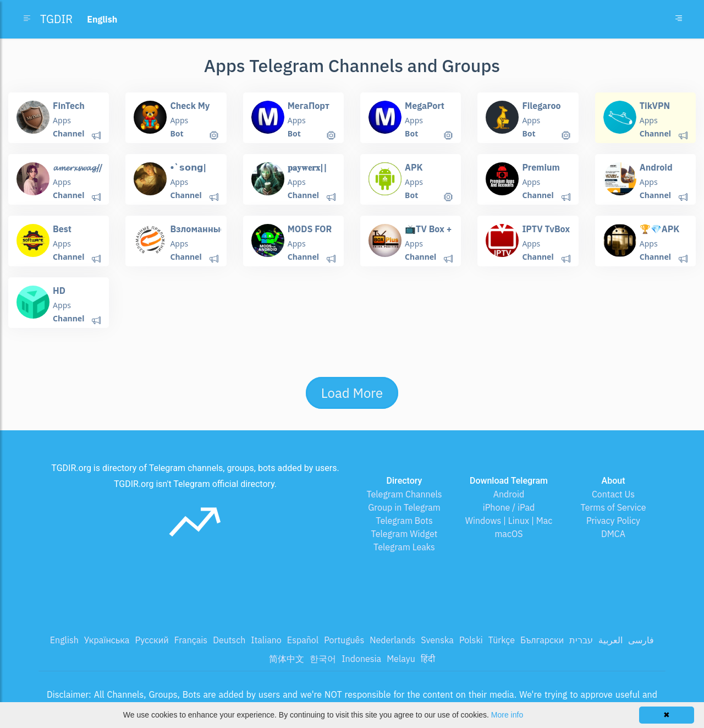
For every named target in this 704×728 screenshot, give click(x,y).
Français (191, 640)
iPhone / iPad (509, 507)
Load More (352, 393)
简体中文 (287, 659)
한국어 (323, 659)
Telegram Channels (404, 494)
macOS (508, 534)
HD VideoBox (72, 296)
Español (303, 640)
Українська (107, 640)
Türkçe (502, 640)
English (64, 640)
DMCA (613, 534)
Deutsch (229, 640)
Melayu (401, 659)
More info (507, 715)
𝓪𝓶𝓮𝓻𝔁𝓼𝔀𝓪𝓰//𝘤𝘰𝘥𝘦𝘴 (78, 173)
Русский (152, 640)
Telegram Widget (405, 534)
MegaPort (425, 106)
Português (344, 640)
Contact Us (613, 494)
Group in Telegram (404, 507)
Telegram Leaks (404, 547)
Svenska (437, 640)
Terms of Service (614, 507)
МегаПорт (309, 106)
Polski (471, 640)
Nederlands (392, 640)
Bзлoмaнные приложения (197, 234)
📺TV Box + (428, 229)
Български (542, 640)
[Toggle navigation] (679, 19)
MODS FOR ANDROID (310, 234)
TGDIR (56, 19)
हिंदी (428, 659)
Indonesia (361, 659)
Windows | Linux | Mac (509, 521)
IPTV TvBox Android (546, 234)
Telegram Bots (404, 521)
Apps (62, 120)
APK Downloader (430, 173)
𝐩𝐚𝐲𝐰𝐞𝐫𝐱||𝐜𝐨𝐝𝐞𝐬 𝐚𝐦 (307, 173)
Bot (177, 133)
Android (509, 494)
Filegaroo (541, 106)
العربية (610, 640)
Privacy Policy (613, 521)
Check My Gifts (190, 111)
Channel (68, 133)
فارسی (641, 640)
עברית (581, 640)
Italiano (266, 640)
